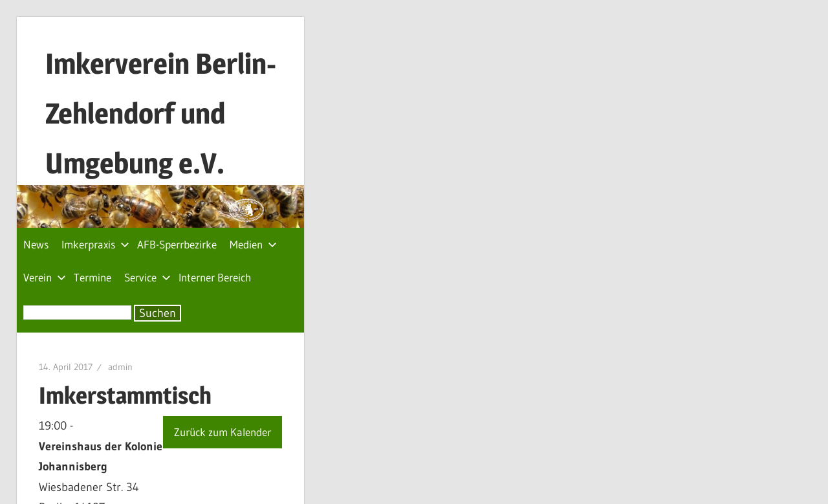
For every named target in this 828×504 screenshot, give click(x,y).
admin (120, 367)
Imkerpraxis (95, 244)
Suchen (158, 313)
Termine (93, 277)
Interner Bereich (215, 277)
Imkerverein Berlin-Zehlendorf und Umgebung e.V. (161, 113)
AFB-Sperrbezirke (177, 244)
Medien (253, 244)
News (36, 244)
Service (147, 277)
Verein (45, 277)
